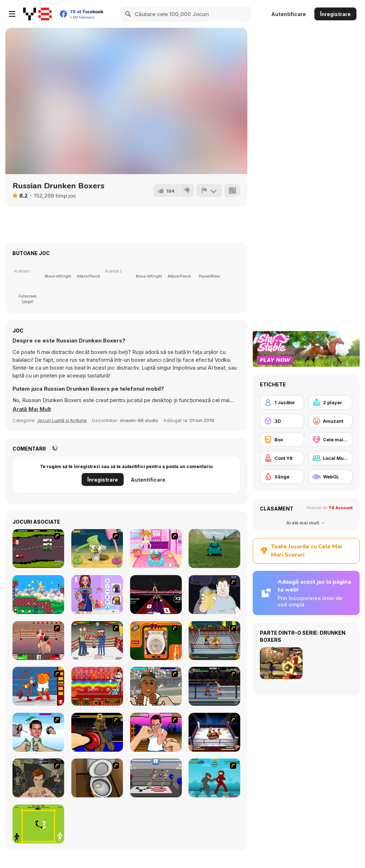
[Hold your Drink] (214, 595)
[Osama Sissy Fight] (38, 686)
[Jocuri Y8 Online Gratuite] (37, 14)
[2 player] (330, 402)
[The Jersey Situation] (156, 732)
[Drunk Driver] (38, 549)
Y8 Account (341, 508)
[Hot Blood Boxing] (214, 641)
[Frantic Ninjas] (214, 778)
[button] (32, 409)
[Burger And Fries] (156, 549)
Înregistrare (335, 14)
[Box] (282, 440)
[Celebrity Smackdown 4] (38, 732)
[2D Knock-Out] (38, 641)
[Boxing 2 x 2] (97, 641)
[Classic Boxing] (38, 824)
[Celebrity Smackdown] (156, 686)
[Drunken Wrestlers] (156, 778)
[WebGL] (330, 477)
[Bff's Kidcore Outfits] (97, 595)
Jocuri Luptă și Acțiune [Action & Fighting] (62, 420)
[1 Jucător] (282, 402)
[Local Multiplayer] (330, 458)
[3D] (282, 421)
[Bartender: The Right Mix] (97, 686)
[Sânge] (282, 477)
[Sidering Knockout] (214, 686)
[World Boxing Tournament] (214, 732)
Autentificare (289, 14)
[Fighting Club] (38, 778)
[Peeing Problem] (97, 778)
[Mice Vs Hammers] (97, 549)
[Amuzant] (330, 421)
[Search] (128, 14)
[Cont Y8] (282, 458)
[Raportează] (209, 191)
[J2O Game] (156, 641)
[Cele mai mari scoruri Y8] (330, 440)
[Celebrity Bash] (97, 732)
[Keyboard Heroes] (156, 595)
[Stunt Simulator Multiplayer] (214, 549)
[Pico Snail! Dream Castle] (38, 595)
